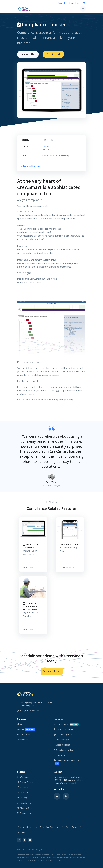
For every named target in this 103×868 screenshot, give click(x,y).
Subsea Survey (25, 782)
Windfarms (23, 787)
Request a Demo (52, 671)
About (20, 724)
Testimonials (23, 740)
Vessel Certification (63, 745)
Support (61, 3)
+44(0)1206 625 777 (62, 780)
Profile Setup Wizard (64, 729)
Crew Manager (61, 740)
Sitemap (21, 832)
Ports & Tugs (24, 803)
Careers (26, 729)
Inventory (59, 755)
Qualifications (66, 724)
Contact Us (74, 3)
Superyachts (24, 813)
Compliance (48, 146)
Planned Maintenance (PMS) (67, 762)
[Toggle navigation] (83, 9)
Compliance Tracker (63, 750)
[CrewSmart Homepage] (25, 9)
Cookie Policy (71, 827)
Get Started (53, 54)
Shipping (22, 798)
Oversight (47, 149)
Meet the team (24, 734)
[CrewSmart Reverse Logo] (25, 694)
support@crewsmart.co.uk (65, 783)
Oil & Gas (23, 792)
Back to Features (30, 166)
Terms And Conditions (50, 827)
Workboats (23, 777)
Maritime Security (26, 808)
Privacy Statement (26, 827)
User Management (63, 734)
